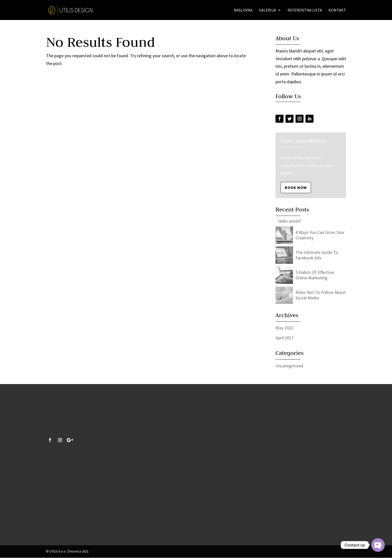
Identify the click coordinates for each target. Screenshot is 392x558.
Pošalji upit (238, 513)
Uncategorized (289, 366)
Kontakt (337, 10)
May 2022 (284, 328)
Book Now (296, 187)
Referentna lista (305, 10)
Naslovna (243, 10)
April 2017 (285, 338)
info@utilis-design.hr (66, 522)
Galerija (267, 10)
